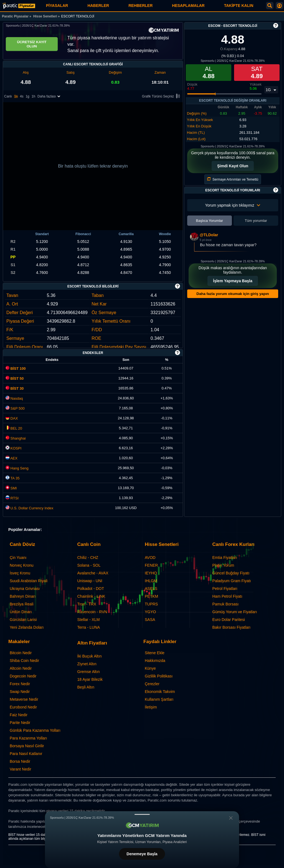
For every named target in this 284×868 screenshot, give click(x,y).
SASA (150, 620)
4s (22, 97)
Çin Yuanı (18, 558)
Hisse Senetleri (45, 16)
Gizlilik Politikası (159, 676)
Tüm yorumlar (256, 221)
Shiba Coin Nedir (24, 661)
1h (33, 97)
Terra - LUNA (89, 627)
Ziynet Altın (87, 664)
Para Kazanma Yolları (28, 738)
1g (27, 97)
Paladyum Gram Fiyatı (232, 581)
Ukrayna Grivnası (25, 589)
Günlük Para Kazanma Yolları (35, 730)
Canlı (8, 97)
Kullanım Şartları (159, 699)
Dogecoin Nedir (23, 676)
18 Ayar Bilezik (90, 679)
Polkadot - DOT (91, 589)
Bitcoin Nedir (21, 653)
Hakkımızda (155, 661)
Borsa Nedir (20, 761)
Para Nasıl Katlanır (26, 754)
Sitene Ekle (155, 653)
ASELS (151, 589)
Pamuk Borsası (226, 604)
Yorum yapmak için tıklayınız (233, 205)
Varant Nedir (21, 769)
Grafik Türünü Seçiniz (162, 97)
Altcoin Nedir (21, 668)
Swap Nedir (20, 692)
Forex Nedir (20, 684)
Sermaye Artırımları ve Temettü (233, 179)
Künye (150, 668)
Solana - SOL (89, 565)
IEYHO (151, 573)
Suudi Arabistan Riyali (29, 581)
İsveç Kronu (20, 573)
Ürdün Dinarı (21, 612)
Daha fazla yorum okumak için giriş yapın (233, 294)
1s (16, 97)
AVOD (150, 558)
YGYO (150, 612)
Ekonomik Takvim (160, 692)
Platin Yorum (223, 565)
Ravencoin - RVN (92, 612)
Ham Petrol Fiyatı (227, 596)
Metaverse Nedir (24, 699)
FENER (151, 565)
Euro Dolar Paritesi (229, 620)
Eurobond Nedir (23, 707)
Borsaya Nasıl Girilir (27, 746)
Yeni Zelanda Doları (27, 627)
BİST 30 (15, 388)
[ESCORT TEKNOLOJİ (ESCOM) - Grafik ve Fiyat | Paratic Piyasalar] (19, 6)
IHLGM (151, 581)
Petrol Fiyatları (225, 589)
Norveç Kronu (22, 565)
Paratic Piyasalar (15, 16)
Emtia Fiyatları (225, 558)
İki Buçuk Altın (90, 656)
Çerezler (152, 684)
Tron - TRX (87, 604)
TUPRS (151, 604)
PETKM (151, 596)
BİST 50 (15, 378)
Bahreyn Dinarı (23, 596)
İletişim (151, 707)
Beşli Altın (86, 687)
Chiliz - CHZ (88, 558)
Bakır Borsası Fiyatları (232, 627)
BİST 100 (16, 368)
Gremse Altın (89, 672)
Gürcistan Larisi (23, 620)
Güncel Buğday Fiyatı (231, 573)
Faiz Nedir (19, 715)
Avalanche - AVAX (93, 573)
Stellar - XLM (89, 620)
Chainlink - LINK (91, 596)
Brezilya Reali (22, 604)
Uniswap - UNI (90, 581)
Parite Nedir (20, 723)
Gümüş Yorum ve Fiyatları (235, 612)
